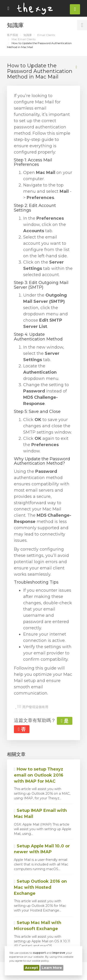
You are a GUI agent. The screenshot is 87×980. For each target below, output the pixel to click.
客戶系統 (13, 35)
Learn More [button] (52, 968)
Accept (32, 968)
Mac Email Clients (24, 39)
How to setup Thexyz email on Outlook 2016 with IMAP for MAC (39, 775)
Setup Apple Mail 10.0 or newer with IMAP (42, 849)
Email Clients (46, 35)
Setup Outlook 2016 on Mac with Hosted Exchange (40, 887)
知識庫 (28, 35)
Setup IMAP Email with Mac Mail (40, 813)
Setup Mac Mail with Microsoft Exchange (38, 926)
